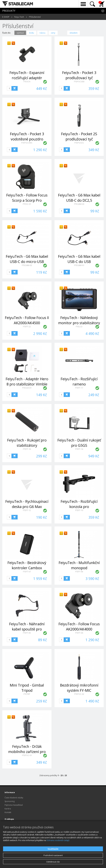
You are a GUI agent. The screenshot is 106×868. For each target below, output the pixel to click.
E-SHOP (6, 17)
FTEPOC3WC (27, 143)
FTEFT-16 (27, 449)
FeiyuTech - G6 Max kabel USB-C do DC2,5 (79, 198)
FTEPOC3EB (79, 81)
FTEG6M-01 (79, 265)
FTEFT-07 (27, 572)
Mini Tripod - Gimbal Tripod (27, 688)
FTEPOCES (79, 143)
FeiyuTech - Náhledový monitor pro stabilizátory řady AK (79, 323)
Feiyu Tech (19, 17)
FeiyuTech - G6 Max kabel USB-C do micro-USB (27, 259)
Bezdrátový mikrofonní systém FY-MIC (79, 688)
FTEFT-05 (27, 633)
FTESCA (27, 81)
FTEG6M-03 (79, 204)
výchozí (20, 33)
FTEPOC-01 (27, 755)
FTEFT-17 (79, 388)
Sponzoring (10, 801)
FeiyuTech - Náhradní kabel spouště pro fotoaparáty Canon (27, 629)
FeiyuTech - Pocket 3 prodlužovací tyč (79, 75)
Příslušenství (35, 17)
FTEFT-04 (79, 633)
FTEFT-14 (79, 449)
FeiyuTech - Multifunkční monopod (79, 565)
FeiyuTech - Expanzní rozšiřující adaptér (27, 75)
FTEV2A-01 (27, 388)
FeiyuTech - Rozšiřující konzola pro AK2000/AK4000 (79, 507)
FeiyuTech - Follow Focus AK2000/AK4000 (79, 626)
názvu (42, 33)
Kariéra (8, 809)
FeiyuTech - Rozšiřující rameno (79, 381)
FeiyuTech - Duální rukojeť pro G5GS (79, 443)
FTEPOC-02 (79, 694)
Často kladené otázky (14, 798)
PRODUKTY (9, 11)
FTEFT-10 (79, 510)
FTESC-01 (27, 204)
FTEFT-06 (79, 572)
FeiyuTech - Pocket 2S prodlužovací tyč (79, 136)
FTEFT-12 (27, 510)
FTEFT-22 (27, 326)
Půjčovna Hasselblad (14, 805)
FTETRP (27, 694)
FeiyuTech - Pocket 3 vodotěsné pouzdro (27, 136)
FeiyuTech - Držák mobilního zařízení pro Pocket (27, 752)
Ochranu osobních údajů (58, 840)
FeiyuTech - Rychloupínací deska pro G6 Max (27, 504)
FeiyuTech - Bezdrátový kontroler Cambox (27, 565)
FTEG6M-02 (27, 265)
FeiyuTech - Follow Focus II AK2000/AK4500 (27, 320)
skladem (74, 33)
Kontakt (8, 812)
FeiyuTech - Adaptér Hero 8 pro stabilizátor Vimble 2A (27, 384)
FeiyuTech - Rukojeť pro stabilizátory (27, 443)
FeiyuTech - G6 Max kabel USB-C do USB (79, 259)
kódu (32, 33)
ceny (53, 33)
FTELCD (79, 326)
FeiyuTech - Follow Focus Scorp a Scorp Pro (27, 198)
